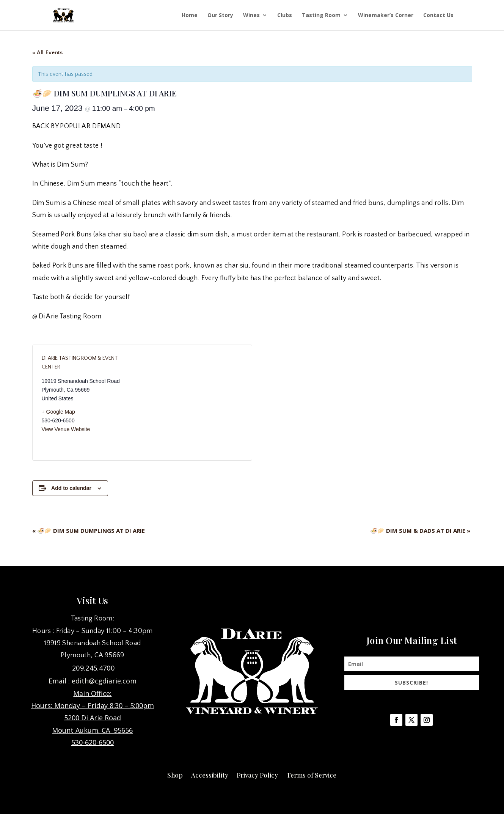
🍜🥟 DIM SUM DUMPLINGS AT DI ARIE (89, 531)
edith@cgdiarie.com (104, 681)
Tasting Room (321, 16)
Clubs (285, 16)
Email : (60, 681)
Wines (251, 16)
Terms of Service (311, 774)
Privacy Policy (257, 774)
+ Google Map (58, 412)
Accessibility (210, 774)
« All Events (48, 53)
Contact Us (438, 16)
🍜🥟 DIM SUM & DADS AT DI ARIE (420, 531)
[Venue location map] (192, 403)
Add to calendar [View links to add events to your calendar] (71, 488)
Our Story (220, 16)
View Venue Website (66, 429)
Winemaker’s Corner (386, 16)
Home (190, 16)
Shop (175, 774)
